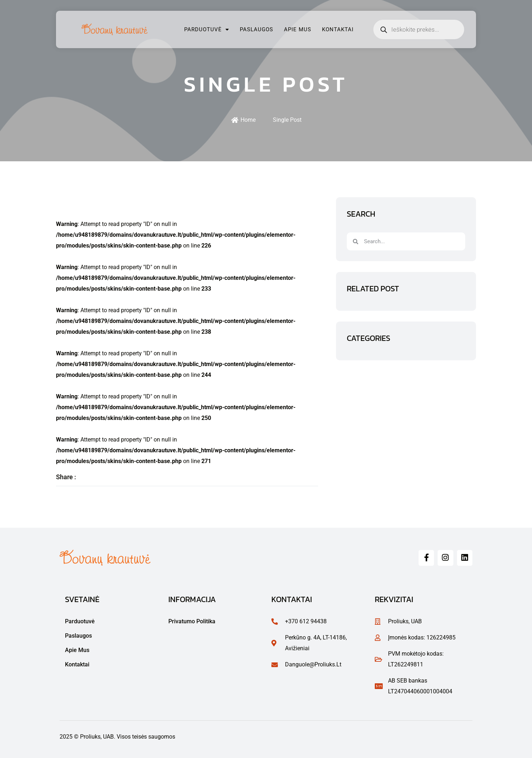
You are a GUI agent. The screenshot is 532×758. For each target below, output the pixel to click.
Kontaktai (338, 29)
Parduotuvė (207, 30)
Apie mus (298, 29)
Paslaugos (256, 29)
